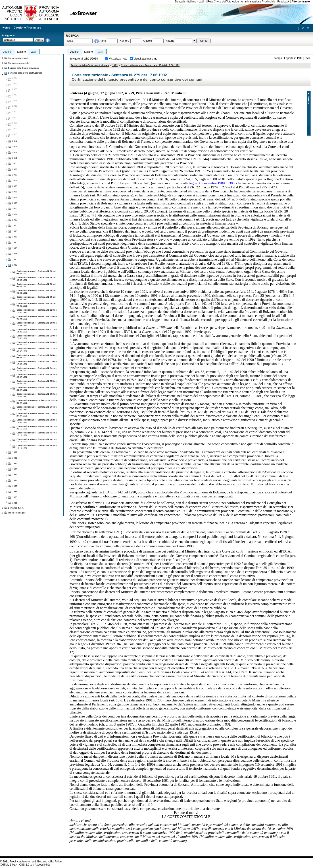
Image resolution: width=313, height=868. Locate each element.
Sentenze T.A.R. (16, 508)
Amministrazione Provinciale (258, 2)
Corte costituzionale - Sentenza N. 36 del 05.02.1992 (36, 279)
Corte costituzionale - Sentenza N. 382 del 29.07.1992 (37, 421)
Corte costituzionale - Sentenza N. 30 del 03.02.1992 (36, 272)
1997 (15, 237)
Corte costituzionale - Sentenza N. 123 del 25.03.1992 (37, 311)
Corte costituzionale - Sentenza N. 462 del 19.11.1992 (37, 447)
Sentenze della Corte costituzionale (90, 65)
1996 (15, 242)
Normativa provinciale (18, 63)
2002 (15, 209)
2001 (15, 214)
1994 (15, 254)
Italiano (192, 2)
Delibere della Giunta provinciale (24, 68)
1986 (15, 480)
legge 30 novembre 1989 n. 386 (212, 183)
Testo (70, 41)
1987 (15, 475)
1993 (15, 259)
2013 (15, 147)
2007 (15, 180)
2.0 (24, 865)
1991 (15, 452)
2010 (15, 164)
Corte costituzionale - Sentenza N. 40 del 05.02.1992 (36, 292)
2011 (15, 158)
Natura (170, 41)
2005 (15, 192)
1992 (115, 65)
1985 (15, 486)
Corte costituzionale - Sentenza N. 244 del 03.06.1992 (37, 350)
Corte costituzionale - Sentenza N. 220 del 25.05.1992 (37, 337)
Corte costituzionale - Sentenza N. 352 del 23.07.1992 (37, 376)
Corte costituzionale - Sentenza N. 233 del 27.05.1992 (37, 343)
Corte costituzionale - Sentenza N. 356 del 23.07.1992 (37, 389)
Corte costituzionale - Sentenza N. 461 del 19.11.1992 (37, 440)
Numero (124, 41)
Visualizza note (118, 59)
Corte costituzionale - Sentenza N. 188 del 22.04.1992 (37, 324)
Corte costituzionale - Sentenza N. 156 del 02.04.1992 (37, 318)
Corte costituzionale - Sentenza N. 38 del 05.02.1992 (36, 285)
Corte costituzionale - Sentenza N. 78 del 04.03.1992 (36, 305)
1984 (15, 492)
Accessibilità (42, 865)
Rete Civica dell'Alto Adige (223, 2)
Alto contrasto (301, 2)
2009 (15, 169)
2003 (15, 203)
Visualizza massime (145, 59)
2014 (15, 141)
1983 (15, 497)
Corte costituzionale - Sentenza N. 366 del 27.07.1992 (37, 408)
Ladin (202, 2)
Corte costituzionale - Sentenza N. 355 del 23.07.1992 (37, 382)
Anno (103, 41)
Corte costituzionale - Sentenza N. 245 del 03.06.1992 (37, 356)
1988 (15, 469)
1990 (15, 458)
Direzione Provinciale (27, 28)
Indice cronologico (17, 513)
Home (6, 28)
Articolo (147, 41)
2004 (15, 197)
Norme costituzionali (18, 58)
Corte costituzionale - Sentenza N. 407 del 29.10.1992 (37, 427)
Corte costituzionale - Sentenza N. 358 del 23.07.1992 (37, 395)
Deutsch (180, 2)
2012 (15, 152)
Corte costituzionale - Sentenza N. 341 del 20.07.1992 (37, 369)
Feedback (283, 2)
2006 (15, 186)
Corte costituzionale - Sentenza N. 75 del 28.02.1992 (36, 298)
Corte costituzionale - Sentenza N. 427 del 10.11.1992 (37, 434)
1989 (15, 463)
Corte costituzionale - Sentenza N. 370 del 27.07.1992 (37, 414)
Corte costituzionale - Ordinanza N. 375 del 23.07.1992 (37, 402)
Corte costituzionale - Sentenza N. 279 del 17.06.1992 (150, 65)
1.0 (7, 865)
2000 (15, 220)
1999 (15, 226)
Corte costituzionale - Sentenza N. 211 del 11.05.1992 (37, 330)
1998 (15, 231)
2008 (15, 175)
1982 (15, 503)
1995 (15, 248)
